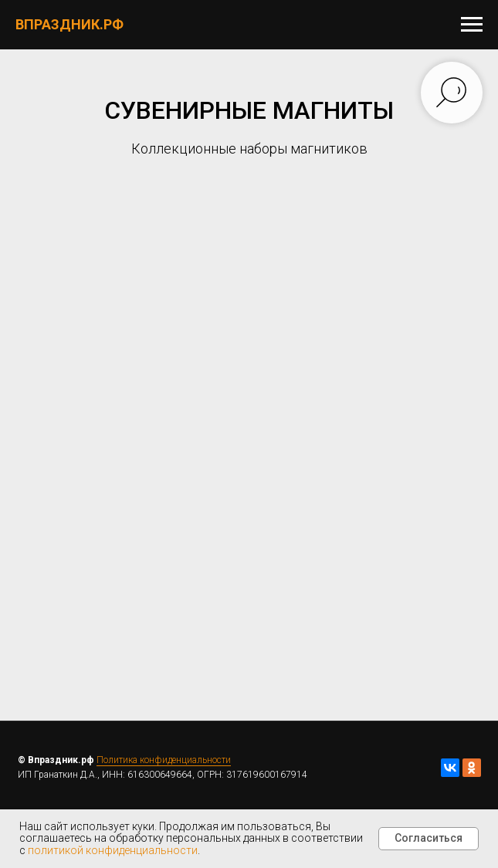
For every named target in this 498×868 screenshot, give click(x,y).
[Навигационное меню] (472, 25)
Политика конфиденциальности (164, 760)
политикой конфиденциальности (113, 850)
